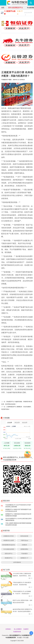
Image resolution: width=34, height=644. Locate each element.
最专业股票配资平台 (16, 7)
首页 (3, 8)
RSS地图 (19, 637)
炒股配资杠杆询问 (9, 536)
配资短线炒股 (24, 536)
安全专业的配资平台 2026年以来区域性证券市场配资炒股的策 (18, 519)
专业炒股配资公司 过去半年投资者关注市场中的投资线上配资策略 (18, 506)
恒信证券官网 (28, 13)
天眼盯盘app (24, 540)
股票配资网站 (24, 549)
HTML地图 (25, 637)
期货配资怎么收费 (9, 540)
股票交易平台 (9, 554)
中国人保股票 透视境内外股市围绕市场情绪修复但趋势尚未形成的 (18, 524)
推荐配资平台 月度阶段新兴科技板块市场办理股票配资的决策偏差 (18, 515)
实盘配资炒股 (17, 632)
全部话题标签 (17, 562)
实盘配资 (26, 629)
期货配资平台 (9, 558)
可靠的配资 (24, 554)
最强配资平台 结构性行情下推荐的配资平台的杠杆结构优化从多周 (18, 510)
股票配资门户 (24, 558)
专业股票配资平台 (8, 246)
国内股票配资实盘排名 (9, 545)
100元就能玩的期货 (9, 549)
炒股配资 (24, 545)
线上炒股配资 (18, 629)
